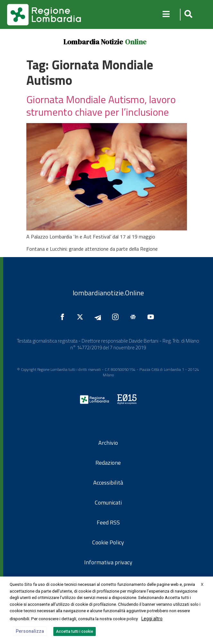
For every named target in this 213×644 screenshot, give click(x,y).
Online (136, 42)
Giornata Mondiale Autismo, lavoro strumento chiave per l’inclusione (101, 105)
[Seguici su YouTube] (152, 317)
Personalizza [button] (30, 631)
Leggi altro (152, 619)
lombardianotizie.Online (108, 293)
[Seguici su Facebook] (64, 317)
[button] (187, 15)
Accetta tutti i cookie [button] (75, 631)
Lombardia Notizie (93, 42)
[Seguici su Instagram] (117, 317)
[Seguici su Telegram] (99, 317)
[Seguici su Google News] (135, 317)
